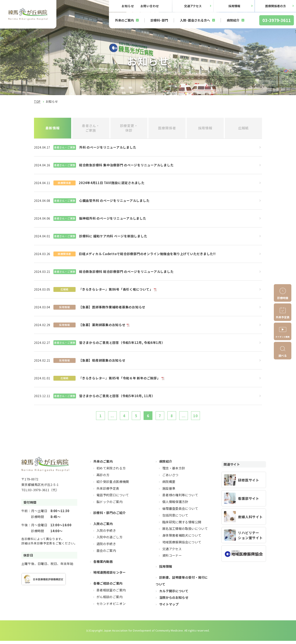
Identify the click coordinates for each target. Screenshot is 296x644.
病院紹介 (233, 20)
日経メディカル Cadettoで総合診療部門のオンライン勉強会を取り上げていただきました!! (147, 255)
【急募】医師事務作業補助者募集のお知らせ (112, 308)
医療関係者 (167, 129)
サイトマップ (169, 607)
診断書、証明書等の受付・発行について (182, 584)
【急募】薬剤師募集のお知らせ (102, 326)
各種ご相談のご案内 (108, 586)
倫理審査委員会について (180, 512)
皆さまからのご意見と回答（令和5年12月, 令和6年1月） (122, 344)
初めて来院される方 (111, 471)
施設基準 (169, 492)
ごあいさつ (170, 478)
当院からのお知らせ (174, 601)
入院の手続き (106, 534)
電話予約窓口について (113, 498)
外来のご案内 (124, 20)
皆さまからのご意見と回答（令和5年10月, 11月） (117, 397)
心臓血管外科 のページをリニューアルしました (114, 202)
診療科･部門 (159, 20)
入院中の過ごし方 (109, 540)
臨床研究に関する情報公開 (182, 525)
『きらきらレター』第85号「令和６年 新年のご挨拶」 (119, 379)
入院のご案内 (103, 527)
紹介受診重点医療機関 (113, 485)
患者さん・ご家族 (91, 129)
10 (203, 418)
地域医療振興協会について (182, 545)
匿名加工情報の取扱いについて (185, 532)
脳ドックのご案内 (109, 505)
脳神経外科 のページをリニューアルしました (113, 220)
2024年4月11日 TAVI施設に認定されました (112, 184)
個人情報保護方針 (175, 505)
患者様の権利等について (180, 498)
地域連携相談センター (110, 576)
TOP (37, 101)
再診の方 (103, 478)
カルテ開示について (174, 594)
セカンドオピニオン (111, 607)
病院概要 (169, 485)
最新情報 (53, 129)
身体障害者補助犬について (182, 538)
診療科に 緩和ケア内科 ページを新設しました (113, 237)
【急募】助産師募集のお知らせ (102, 362)
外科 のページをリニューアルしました (108, 149)
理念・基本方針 (174, 471)
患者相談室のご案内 (111, 593)
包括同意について (175, 518)
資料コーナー (172, 559)
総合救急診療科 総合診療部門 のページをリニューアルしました (126, 273)
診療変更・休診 (129, 129)
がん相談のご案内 (109, 600)
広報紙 (244, 129)
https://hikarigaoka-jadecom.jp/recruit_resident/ (244, 483)
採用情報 (234, 6)
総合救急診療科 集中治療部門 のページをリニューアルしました (126, 166)
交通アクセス (193, 6)
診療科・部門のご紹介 (110, 516)
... (107, 418)
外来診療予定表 (108, 492)
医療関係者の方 (276, 6)
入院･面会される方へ (195, 20)
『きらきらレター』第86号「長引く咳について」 (116, 291)
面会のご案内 (106, 554)
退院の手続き (106, 547)
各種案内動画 (103, 565)
